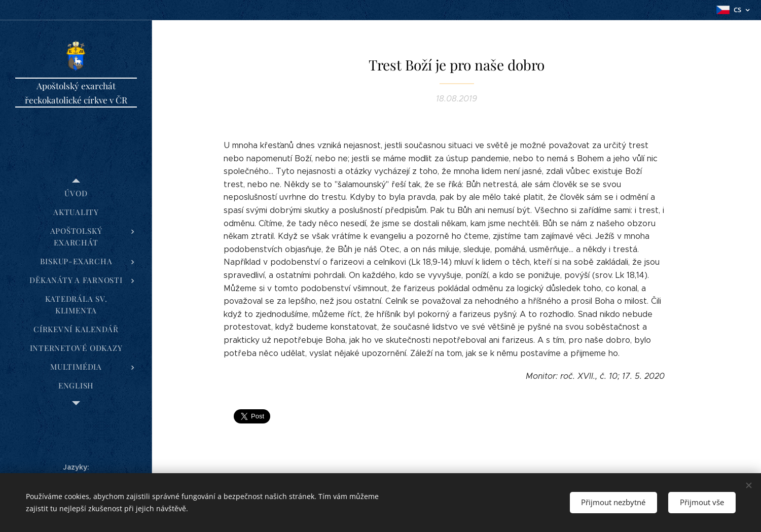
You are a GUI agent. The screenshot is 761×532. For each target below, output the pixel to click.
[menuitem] (76, 193)
